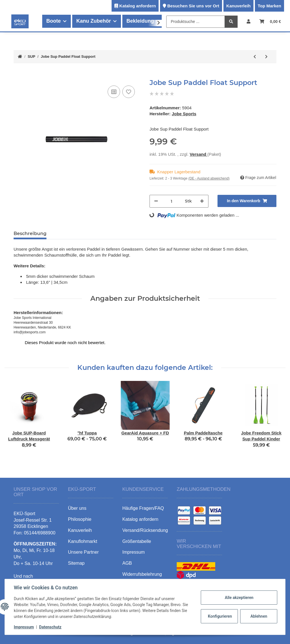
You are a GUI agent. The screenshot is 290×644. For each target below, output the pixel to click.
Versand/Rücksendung (145, 528)
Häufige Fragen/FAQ (143, 507)
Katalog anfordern (137, 6)
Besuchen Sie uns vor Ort (193, 6)
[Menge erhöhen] (202, 201)
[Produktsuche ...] (196, 22)
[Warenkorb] (270, 21)
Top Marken (269, 6)
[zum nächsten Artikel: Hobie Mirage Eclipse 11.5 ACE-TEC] (266, 57)
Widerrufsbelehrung (142, 572)
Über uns (77, 507)
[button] (249, 21)
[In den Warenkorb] (18, 76)
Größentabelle (137, 539)
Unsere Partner (83, 550)
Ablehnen (259, 616)
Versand (199, 154)
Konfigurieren (220, 616)
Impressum (24, 627)
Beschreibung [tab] (30, 233)
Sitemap (76, 561)
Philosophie (80, 517)
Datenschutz (50, 627)
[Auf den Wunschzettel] (129, 92)
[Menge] (171, 201)
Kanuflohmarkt (83, 539)
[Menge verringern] (156, 201)
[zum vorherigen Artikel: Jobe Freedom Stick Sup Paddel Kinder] (255, 57)
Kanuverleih (238, 6)
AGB (127, 561)
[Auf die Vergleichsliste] (114, 92)
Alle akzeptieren (239, 598)
